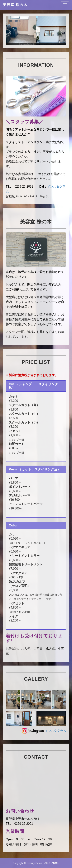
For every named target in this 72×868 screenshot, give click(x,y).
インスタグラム (44, 731)
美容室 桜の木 (15, 5)
